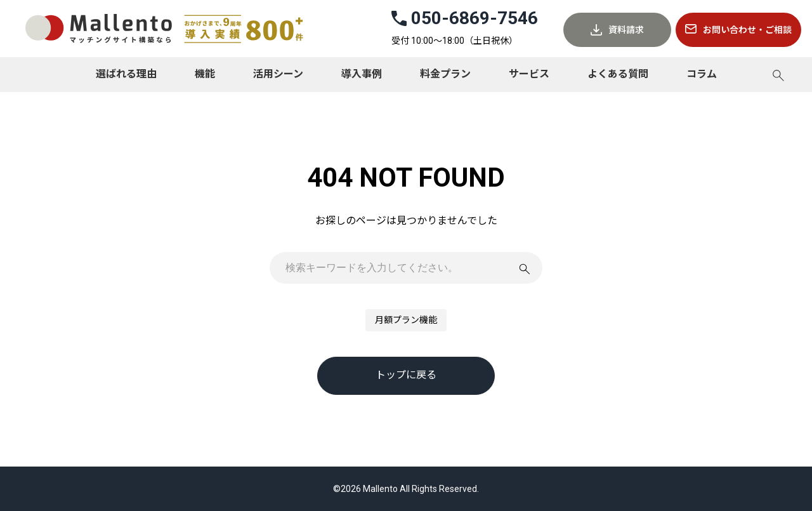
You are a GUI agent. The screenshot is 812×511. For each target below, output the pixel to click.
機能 (205, 74)
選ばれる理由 (126, 74)
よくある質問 (618, 74)
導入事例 (362, 74)
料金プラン (445, 74)
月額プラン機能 (406, 320)
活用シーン (278, 74)
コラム (702, 74)
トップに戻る (406, 375)
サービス (529, 74)
